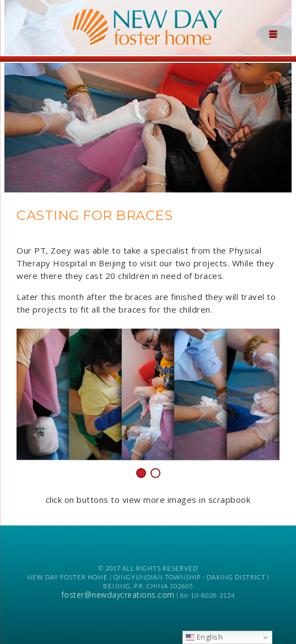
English (204, 637)
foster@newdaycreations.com (118, 595)
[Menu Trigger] (273, 33)
